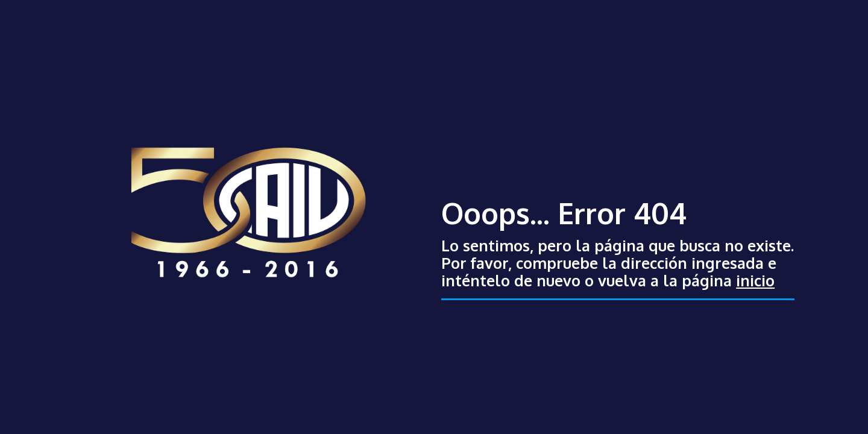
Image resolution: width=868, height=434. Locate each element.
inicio (755, 280)
